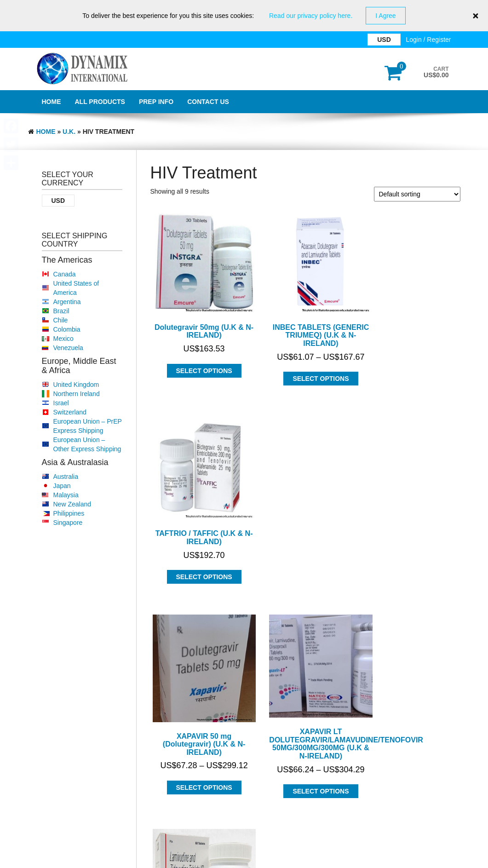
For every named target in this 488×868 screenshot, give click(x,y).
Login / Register (428, 40)
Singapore (68, 523)
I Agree (385, 16)
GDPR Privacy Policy (244, 859)
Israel (61, 403)
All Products (100, 102)
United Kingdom (76, 385)
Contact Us (208, 102)
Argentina (67, 302)
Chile (61, 320)
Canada (65, 274)
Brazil (61, 311)
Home (52, 102)
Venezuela (68, 348)
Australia (66, 477)
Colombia (67, 329)
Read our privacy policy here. (311, 16)
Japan (62, 486)
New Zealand (72, 504)
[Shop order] (417, 194)
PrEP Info (156, 102)
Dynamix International (120, 835)
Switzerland (70, 412)
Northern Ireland (77, 394)
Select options (198, 358)
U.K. (69, 132)
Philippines (69, 513)
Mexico (63, 339)
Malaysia (66, 495)
